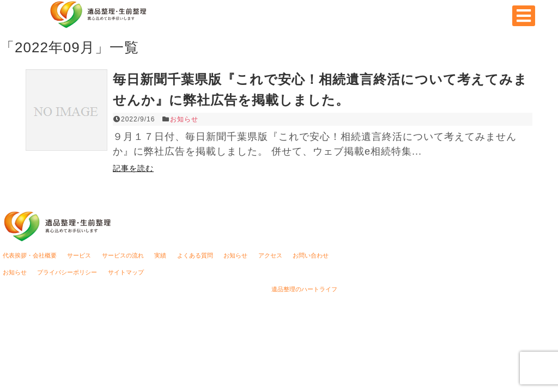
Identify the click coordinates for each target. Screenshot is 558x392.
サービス (79, 255)
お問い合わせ (311, 255)
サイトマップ (126, 272)
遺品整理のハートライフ (304, 289)
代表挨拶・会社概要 (30, 255)
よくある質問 (195, 255)
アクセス (270, 255)
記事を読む (133, 168)
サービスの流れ (123, 255)
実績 (160, 255)
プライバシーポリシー (67, 272)
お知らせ (184, 119)
